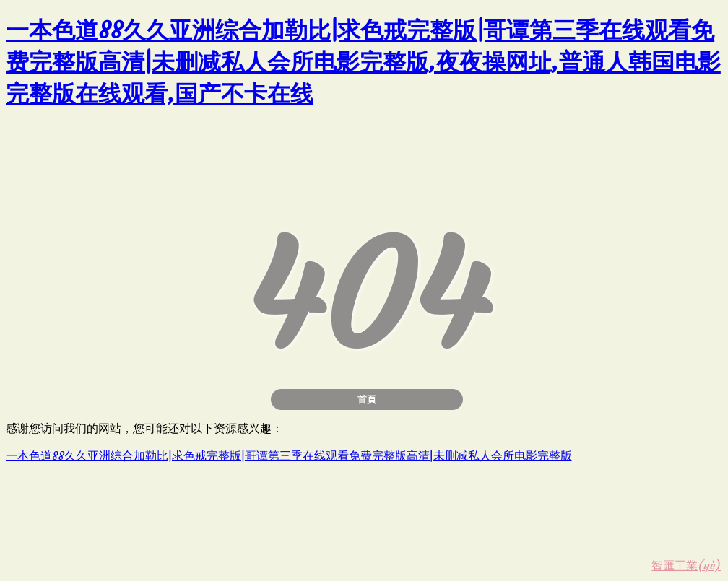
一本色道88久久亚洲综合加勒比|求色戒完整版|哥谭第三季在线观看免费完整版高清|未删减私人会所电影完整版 (289, 455)
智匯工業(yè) (686, 565)
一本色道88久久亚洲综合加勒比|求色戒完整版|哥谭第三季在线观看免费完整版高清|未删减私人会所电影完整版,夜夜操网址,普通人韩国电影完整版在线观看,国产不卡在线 (363, 62)
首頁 (367, 399)
